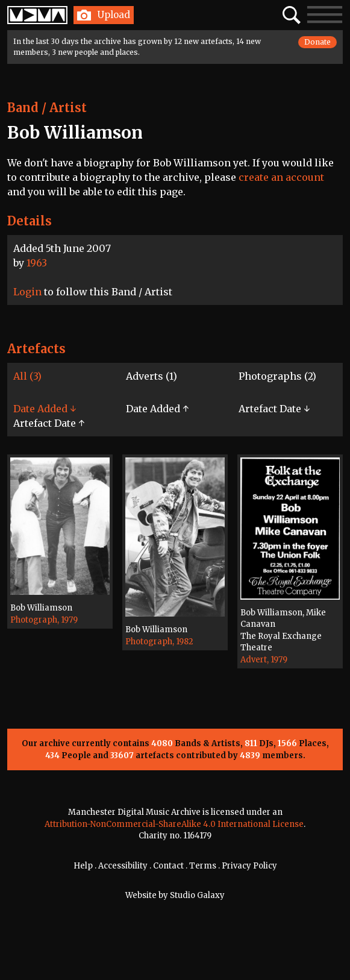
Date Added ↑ (157, 409)
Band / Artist (47, 108)
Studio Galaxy (197, 895)
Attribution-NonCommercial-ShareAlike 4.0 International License (174, 824)
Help (83, 866)
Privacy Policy (249, 866)
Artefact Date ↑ (49, 423)
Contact (168, 866)
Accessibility (123, 866)
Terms (203, 866)
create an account (281, 177)
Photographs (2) (277, 376)
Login (27, 292)
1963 (37, 263)
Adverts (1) (152, 376)
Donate (317, 42)
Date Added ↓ (45, 409)
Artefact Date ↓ (274, 409)
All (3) (27, 376)
